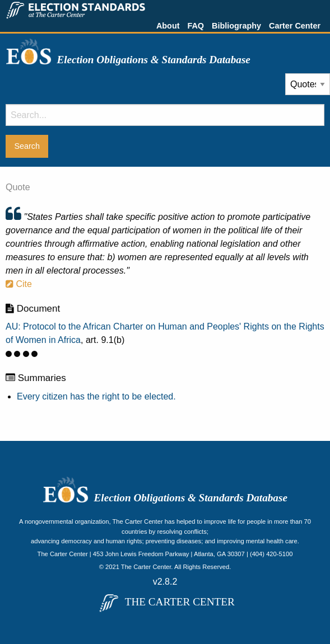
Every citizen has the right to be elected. (96, 396)
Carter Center (295, 26)
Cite (19, 284)
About (168, 26)
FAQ (196, 26)
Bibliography (236, 26)
